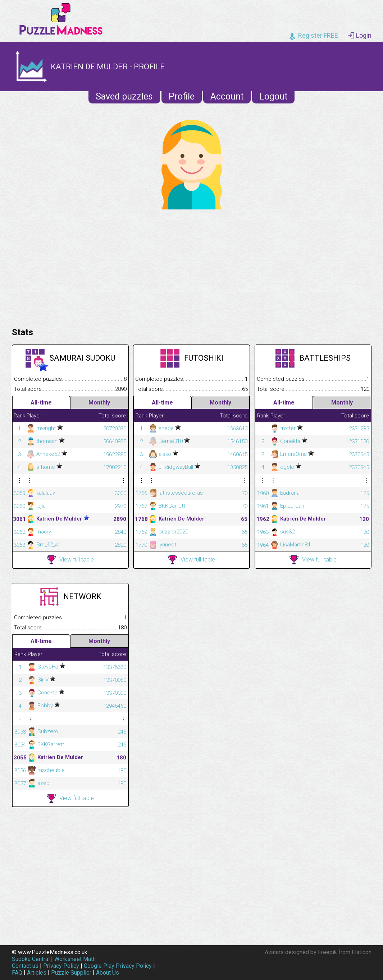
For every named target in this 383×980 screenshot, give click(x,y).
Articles (37, 973)
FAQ (17, 973)
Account (227, 96)
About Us (108, 973)
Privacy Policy (61, 966)
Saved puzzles (124, 96)
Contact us (25, 966)
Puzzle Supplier (71, 973)
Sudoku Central (31, 959)
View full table (70, 560)
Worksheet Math (75, 959)
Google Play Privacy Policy (118, 966)
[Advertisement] (192, 267)
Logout (273, 96)
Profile (182, 96)
